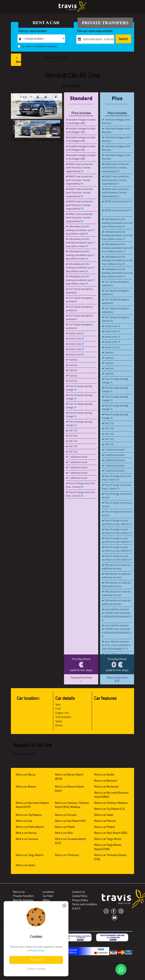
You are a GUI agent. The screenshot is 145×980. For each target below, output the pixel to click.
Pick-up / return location (33, 31)
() (82, 171)
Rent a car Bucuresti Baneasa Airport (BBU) (111, 795)
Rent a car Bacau (26, 774)
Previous (11, 129)
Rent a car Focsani (66, 815)
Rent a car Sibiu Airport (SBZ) (111, 833)
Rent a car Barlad (104, 774)
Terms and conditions (85, 904)
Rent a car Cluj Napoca (29, 815)
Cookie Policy (80, 896)
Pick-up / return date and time (95, 31)
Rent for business (23, 900)
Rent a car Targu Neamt (30, 855)
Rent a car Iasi (24, 821)
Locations (48, 892)
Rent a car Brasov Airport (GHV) (69, 789)
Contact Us (79, 892)
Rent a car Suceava (27, 839)
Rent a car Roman (26, 833)
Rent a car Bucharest (106, 786)
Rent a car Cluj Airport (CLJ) (109, 809)
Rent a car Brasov (26, 786)
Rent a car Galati (104, 815)
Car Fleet (48, 896)
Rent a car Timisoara (67, 855)
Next (62, 129)
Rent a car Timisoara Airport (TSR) (110, 857)
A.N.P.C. (76, 908)
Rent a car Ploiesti (105, 827)
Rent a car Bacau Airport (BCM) (69, 777)
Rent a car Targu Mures (108, 839)
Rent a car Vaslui (25, 865)
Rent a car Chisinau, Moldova (111, 803)
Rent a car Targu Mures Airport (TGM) (108, 847)
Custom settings (36, 969)
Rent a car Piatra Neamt (30, 827)
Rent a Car (19, 892)
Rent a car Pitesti (65, 827)
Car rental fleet (34, 57)
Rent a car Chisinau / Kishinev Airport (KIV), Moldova (72, 805)
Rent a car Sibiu (64, 833)
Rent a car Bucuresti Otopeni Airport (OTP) (32, 805)
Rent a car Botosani (106, 781)
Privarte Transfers (23, 896)
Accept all (36, 960)
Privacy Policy (80, 900)
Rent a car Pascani (105, 821)
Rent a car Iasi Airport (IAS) (70, 821)
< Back (18, 60)
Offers (46, 900)
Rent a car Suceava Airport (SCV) (70, 841)
